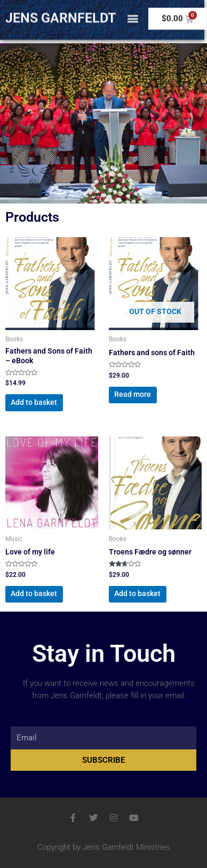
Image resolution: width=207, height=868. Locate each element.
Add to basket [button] (34, 402)
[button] (133, 15)
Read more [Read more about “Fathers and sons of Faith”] (133, 394)
